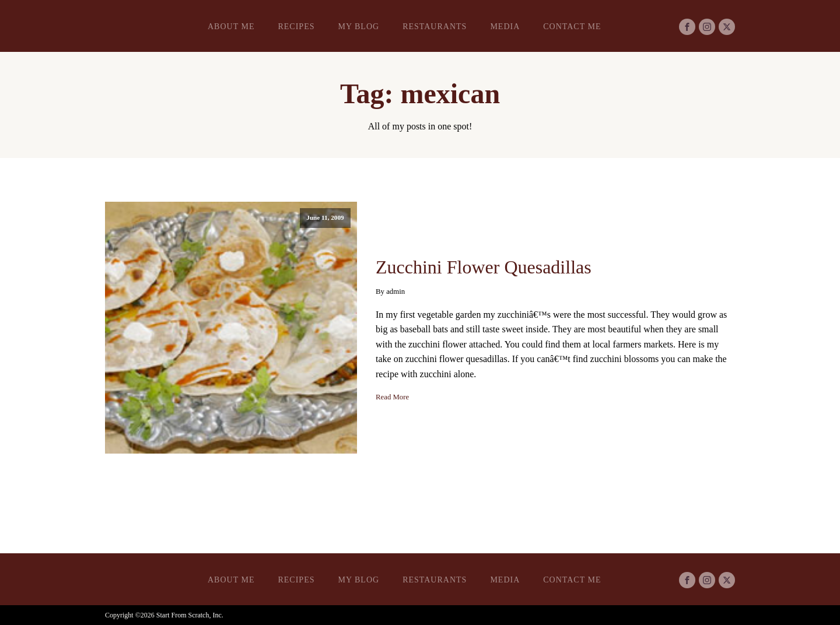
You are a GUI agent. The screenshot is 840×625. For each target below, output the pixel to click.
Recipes (296, 27)
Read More (392, 397)
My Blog (358, 27)
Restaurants (435, 27)
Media (505, 27)
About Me (231, 27)
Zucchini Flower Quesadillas (484, 267)
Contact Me (572, 27)
